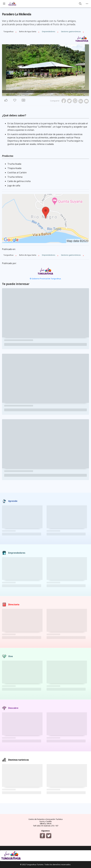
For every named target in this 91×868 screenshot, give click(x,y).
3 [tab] (47, 94)
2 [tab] (45, 94)
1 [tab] (44, 94)
